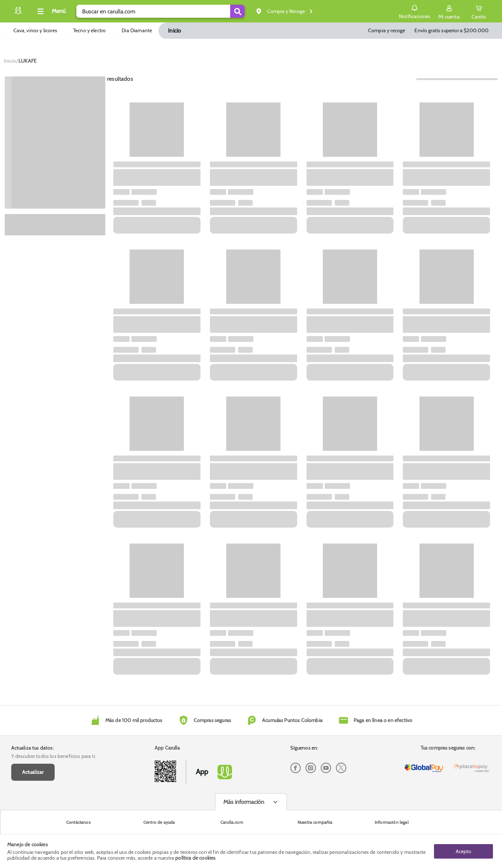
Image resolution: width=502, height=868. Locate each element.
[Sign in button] (449, 11)
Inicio (174, 31)
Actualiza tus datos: (33, 748)
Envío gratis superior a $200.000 (452, 30)
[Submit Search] (237, 11)
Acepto (463, 851)
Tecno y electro (89, 30)
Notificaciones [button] (415, 11)
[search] (161, 11)
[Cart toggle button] (479, 11)
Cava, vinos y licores (35, 30)
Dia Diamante (137, 30)
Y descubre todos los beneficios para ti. (54, 756)
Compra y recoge (387, 30)
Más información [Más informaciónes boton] (244, 802)
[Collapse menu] (50, 11)
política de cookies (195, 858)
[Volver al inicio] (18, 13)
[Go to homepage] (10, 61)
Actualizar (33, 772)
